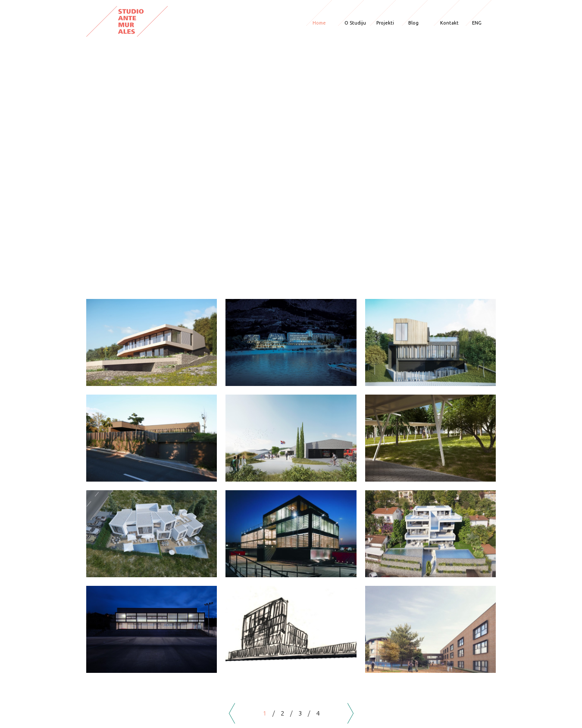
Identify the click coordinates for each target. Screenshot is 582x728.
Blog (413, 23)
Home (319, 23)
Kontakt (449, 23)
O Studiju (355, 23)
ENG (477, 23)
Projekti (385, 23)
